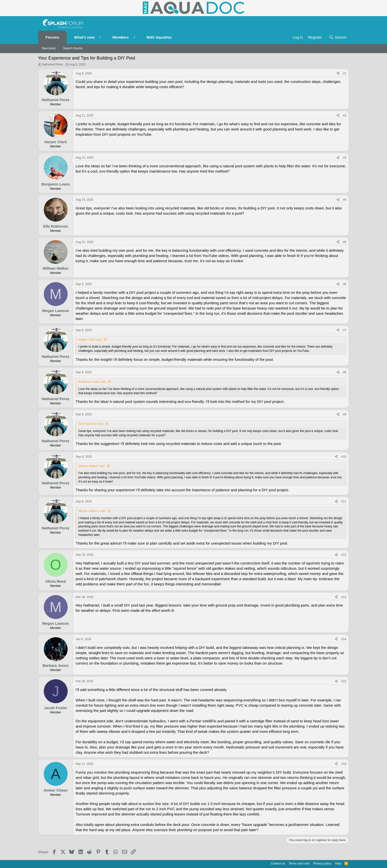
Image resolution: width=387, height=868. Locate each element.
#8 (345, 372)
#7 (345, 330)
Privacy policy (322, 864)
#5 (345, 242)
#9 (345, 414)
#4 (345, 200)
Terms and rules (299, 864)
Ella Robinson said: (91, 424)
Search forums (73, 48)
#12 (344, 555)
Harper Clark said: (90, 340)
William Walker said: (92, 466)
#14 (344, 639)
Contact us (278, 864)
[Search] (338, 37)
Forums (52, 37)
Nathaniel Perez (52, 64)
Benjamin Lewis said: (92, 382)
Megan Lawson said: (92, 511)
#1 (345, 73)
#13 (344, 597)
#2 (345, 116)
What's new (84, 37)
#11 (344, 501)
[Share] (338, 74)
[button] (100, 37)
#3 (345, 158)
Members (121, 37)
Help (338, 864)
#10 (344, 457)
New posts (49, 48)
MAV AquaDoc (159, 37)
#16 (344, 764)
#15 (344, 681)
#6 (345, 284)
